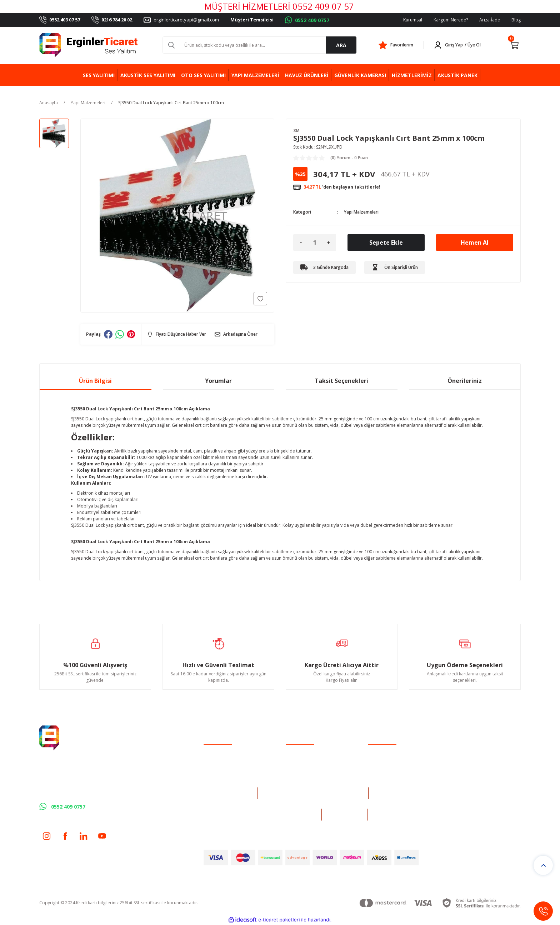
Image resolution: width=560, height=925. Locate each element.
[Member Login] (459, 45)
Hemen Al (475, 242)
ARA (341, 45)
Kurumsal (413, 20)
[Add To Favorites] (260, 299)
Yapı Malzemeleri (361, 212)
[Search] (259, 45)
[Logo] (89, 45)
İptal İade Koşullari (387, 770)
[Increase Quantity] (329, 242)
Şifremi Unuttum (220, 770)
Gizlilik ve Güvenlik (386, 761)
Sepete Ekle (386, 242)
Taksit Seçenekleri (341, 381)
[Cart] (514, 45)
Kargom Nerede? (451, 20)
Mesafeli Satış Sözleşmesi (393, 751)
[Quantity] (315, 242)
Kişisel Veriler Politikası (391, 779)
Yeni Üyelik (214, 751)
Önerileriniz (465, 381)
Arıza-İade (490, 20)
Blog (516, 20)
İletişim (293, 751)
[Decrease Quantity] (301, 242)
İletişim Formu (300, 761)
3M (296, 131)
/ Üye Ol (473, 45)
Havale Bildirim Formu (308, 770)
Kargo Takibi (298, 779)
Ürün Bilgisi (95, 381)
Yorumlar (218, 381)
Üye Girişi (213, 761)
